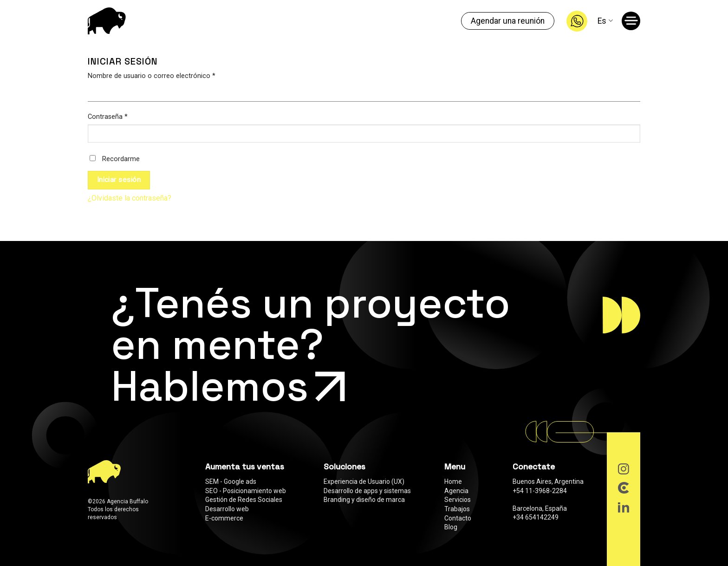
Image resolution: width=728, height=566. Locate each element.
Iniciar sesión (119, 180)
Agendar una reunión (508, 21)
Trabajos (457, 509)
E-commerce (224, 518)
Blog (451, 527)
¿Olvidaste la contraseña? (130, 198)
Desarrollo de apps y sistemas (367, 491)
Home (453, 481)
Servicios (458, 500)
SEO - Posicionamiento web (246, 491)
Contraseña (108, 117)
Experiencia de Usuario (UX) (364, 481)
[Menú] (633, 23)
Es (605, 21)
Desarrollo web (227, 509)
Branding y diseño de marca (364, 500)
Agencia (456, 491)
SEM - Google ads (231, 481)
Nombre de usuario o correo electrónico (152, 76)
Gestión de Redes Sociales (244, 500)
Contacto (458, 518)
